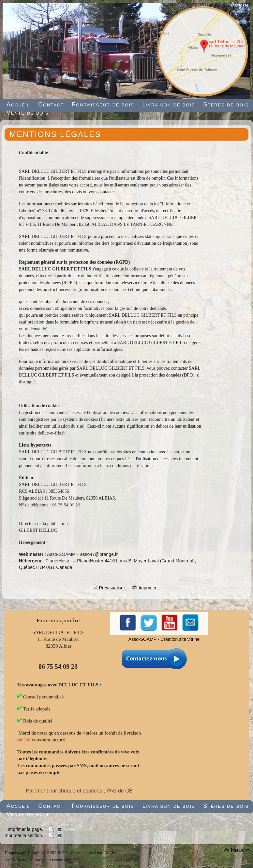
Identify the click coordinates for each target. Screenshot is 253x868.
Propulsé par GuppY (23, 853)
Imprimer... (146, 588)
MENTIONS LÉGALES (55, 134)
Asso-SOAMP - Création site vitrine (164, 639)
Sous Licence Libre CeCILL (95, 853)
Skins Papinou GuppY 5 (26, 860)
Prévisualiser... (112, 588)
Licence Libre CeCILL (68, 860)
